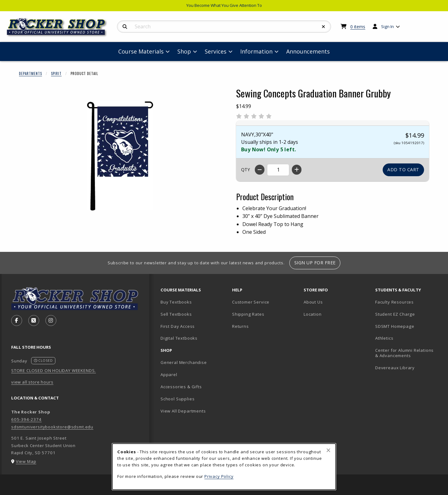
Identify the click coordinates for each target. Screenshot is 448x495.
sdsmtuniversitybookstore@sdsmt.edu (52, 427)
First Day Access (178, 326)
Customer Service (251, 302)
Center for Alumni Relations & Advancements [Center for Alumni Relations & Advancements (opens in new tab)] (404, 353)
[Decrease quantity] (260, 170)
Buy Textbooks (176, 302)
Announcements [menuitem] (308, 51)
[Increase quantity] (297, 170)
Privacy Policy (219, 476)
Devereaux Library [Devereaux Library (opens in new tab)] (395, 368)
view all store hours (32, 382)
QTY (245, 170)
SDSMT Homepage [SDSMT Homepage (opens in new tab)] (395, 326)
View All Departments (183, 411)
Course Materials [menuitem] (141, 51)
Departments (30, 73)
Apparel (169, 375)
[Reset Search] (324, 27)
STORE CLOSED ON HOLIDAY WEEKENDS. (54, 370)
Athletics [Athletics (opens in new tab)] (384, 338)
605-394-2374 (26, 419)
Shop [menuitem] (184, 51)
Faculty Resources (394, 302)
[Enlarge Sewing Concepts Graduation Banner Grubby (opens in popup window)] (120, 156)
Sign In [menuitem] (387, 26)
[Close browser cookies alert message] (328, 450)
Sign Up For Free (315, 263)
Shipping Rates (248, 314)
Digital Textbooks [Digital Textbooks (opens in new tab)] (179, 338)
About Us (313, 302)
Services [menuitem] (216, 51)
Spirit (56, 73)
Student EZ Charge (395, 314)
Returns (240, 326)
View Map (26, 461)
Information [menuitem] (256, 51)
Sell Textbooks (176, 314)
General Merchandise (184, 362)
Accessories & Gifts (181, 387)
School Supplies (177, 399)
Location (313, 314)
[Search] (125, 27)
